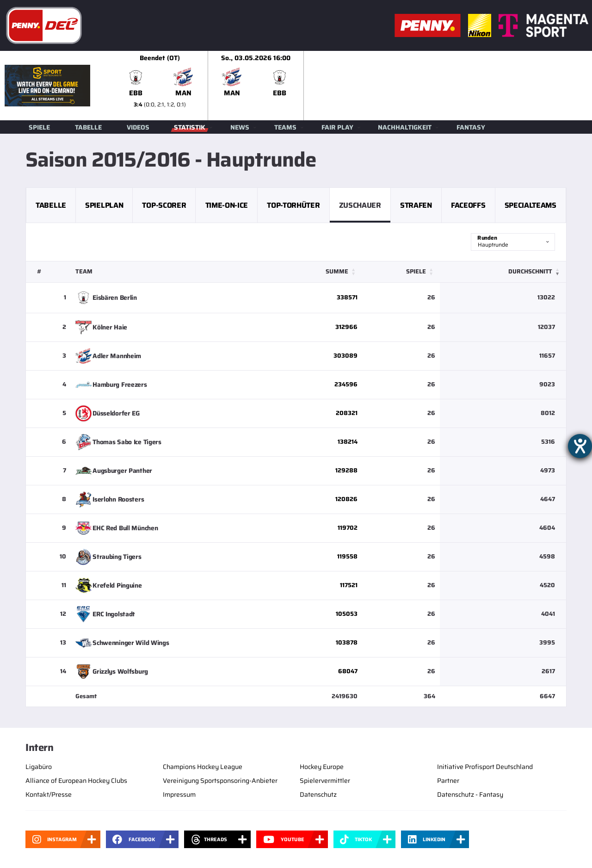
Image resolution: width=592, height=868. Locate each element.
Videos (138, 127)
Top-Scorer (164, 205)
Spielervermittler (325, 781)
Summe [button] (337, 271)
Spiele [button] (416, 271)
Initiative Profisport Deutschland (485, 767)
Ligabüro (39, 767)
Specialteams (530, 205)
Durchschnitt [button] (530, 271)
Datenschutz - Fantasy (470, 794)
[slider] (352, 86)
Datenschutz (318, 794)
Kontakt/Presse (49, 794)
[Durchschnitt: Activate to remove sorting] (503, 272)
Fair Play (337, 127)
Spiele (39, 127)
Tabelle (88, 127)
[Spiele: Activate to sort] (401, 272)
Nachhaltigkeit (405, 127)
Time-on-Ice (227, 205)
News (240, 127)
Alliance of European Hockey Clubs (76, 781)
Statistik (190, 127)
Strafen (416, 205)
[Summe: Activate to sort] (321, 272)
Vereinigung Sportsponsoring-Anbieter (220, 781)
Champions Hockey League (203, 767)
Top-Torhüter (293, 205)
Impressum (179, 794)
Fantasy (471, 127)
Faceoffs (468, 205)
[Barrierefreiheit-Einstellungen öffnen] (580, 446)
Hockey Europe (322, 767)
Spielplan (104, 205)
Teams (285, 127)
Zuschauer (360, 205)
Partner (448, 781)
